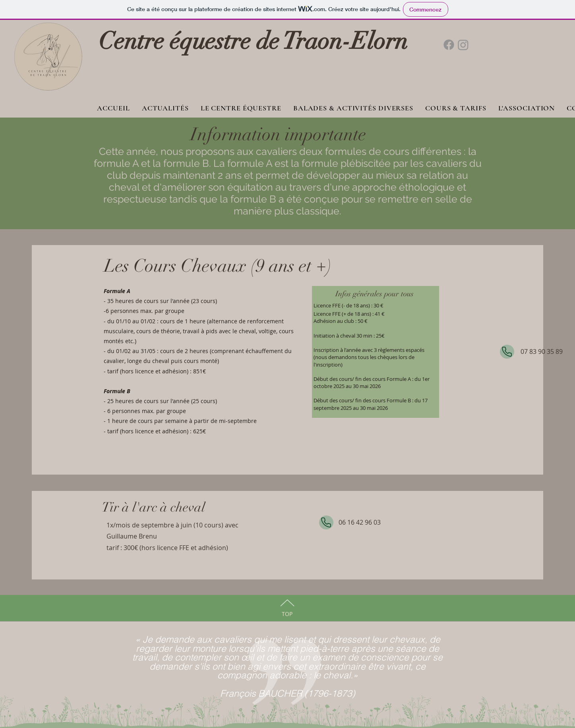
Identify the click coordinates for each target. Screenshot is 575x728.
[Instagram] (463, 45)
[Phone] (507, 352)
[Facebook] (449, 45)
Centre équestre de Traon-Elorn (253, 41)
